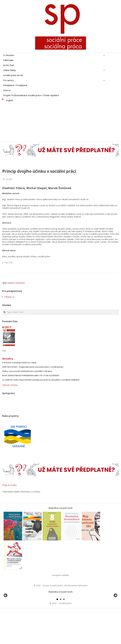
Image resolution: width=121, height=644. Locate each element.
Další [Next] (115, 612)
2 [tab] (61, 632)
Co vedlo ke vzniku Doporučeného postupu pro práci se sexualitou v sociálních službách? (41, 380)
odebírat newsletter (14, 283)
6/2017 (7, 327)
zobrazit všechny (10, 385)
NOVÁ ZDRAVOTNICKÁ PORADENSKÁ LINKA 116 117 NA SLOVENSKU (31, 375)
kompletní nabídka (61, 575)
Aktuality (8, 359)
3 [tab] (64, 632)
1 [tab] (57, 632)
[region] (61, 613)
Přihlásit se (9, 297)
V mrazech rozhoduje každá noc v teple (19, 363)
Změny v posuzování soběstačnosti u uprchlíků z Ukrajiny (27, 371)
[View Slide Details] (14, 613)
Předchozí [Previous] (6, 612)
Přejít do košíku (9, 485)
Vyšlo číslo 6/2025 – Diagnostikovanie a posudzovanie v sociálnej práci (33, 367)
